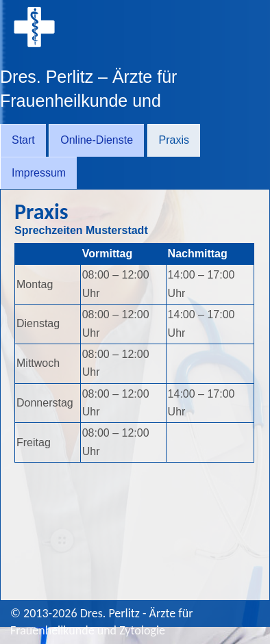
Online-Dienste (97, 140)
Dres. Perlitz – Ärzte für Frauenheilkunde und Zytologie (88, 101)
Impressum (39, 173)
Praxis (174, 140)
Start (23, 140)
